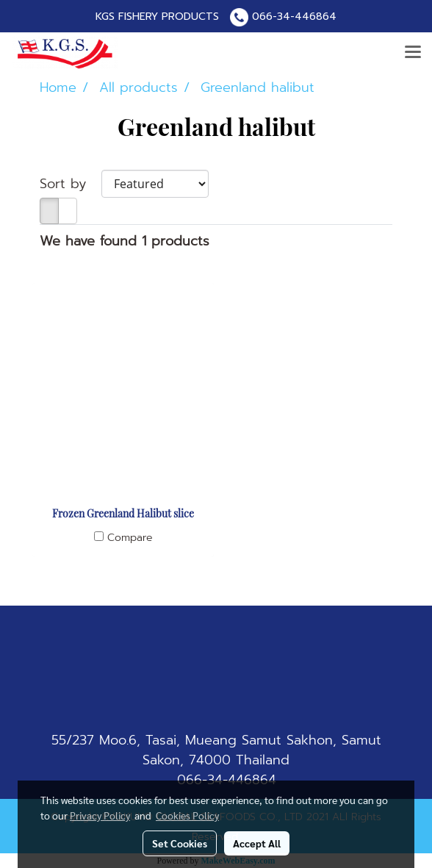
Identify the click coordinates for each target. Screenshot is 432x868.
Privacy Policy (100, 815)
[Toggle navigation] (413, 53)
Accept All (257, 843)
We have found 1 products (125, 241)
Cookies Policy (187, 815)
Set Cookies (180, 843)
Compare (130, 538)
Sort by (71, 184)
